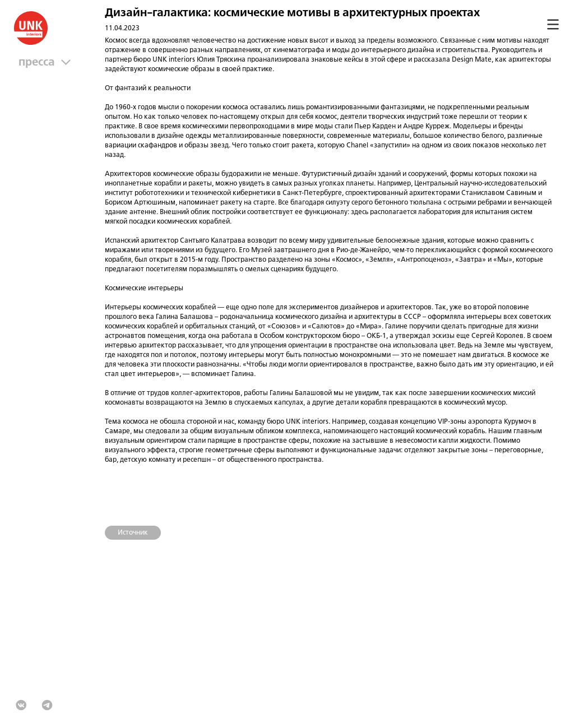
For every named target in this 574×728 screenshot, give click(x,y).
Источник (133, 533)
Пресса (40, 62)
